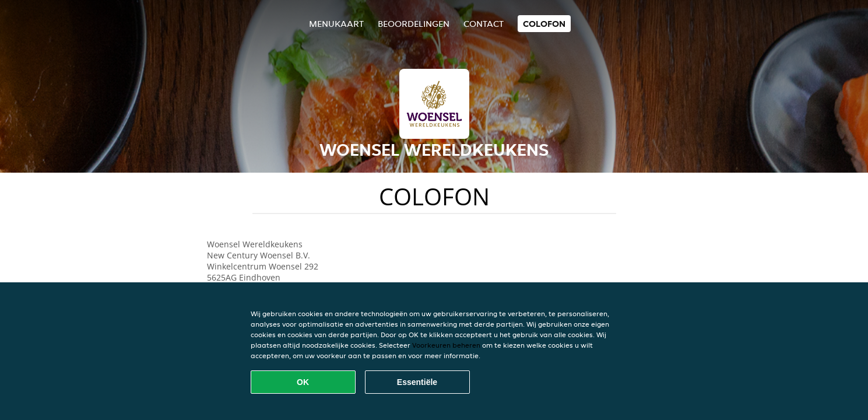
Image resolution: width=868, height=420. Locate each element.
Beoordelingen (414, 24)
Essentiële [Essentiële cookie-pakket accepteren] (417, 382)
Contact (484, 24)
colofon (544, 24)
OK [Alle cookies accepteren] (303, 382)
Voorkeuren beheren (446, 345)
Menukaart (336, 24)
